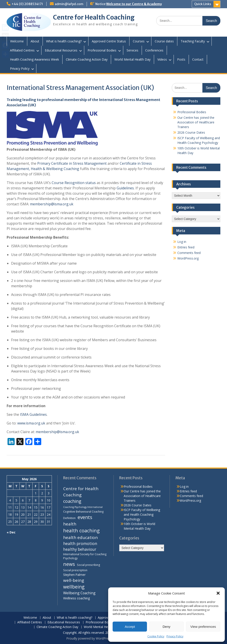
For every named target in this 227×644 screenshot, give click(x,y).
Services (132, 50)
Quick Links (203, 4)
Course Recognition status (74, 183)
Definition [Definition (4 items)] (69, 518)
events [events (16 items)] (85, 517)
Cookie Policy (156, 636)
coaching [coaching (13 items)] (72, 501)
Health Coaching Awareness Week (34, 59)
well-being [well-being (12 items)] (74, 580)
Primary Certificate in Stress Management (72, 163)
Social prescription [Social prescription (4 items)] (75, 570)
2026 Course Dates (191, 132)
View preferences (203, 627)
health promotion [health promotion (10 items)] (80, 543)
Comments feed (189, 253)
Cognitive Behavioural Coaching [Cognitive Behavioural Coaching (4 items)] (83, 512)
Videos (162, 59)
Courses (139, 41)
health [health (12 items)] (70, 524)
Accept (130, 627)
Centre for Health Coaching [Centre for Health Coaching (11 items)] (81, 492)
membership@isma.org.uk (52, 204)
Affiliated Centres (22, 50)
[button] (218, 593)
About (35, 41)
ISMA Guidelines (33, 414)
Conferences (154, 50)
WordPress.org (188, 258)
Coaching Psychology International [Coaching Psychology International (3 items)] (83, 507)
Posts (181, 59)
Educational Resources (61, 50)
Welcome (17, 41)
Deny (166, 627)
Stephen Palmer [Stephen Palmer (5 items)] (74, 575)
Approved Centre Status (109, 41)
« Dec (11, 532)
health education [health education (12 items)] (80, 537)
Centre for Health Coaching (94, 17)
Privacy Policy (175, 636)
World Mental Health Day (132, 59)
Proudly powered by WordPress (89, 638)
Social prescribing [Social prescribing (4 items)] (88, 565)
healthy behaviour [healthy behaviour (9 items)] (80, 549)
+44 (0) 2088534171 (27, 4)
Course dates (164, 41)
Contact (198, 59)
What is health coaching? (64, 41)
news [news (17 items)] (69, 564)
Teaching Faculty (193, 41)
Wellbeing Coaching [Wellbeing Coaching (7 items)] (79, 593)
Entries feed (186, 247)
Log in (182, 242)
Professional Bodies (102, 50)
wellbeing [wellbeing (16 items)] (74, 587)
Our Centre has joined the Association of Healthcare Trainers (196, 122)
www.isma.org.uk (31, 423)
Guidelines (125, 188)
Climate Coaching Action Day (87, 59)
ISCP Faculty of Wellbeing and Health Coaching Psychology (142, 514)
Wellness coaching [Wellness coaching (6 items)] (77, 598)
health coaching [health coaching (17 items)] (81, 530)
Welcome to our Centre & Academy (134, 4)
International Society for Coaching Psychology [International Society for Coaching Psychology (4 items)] (85, 556)
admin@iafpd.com (69, 4)
